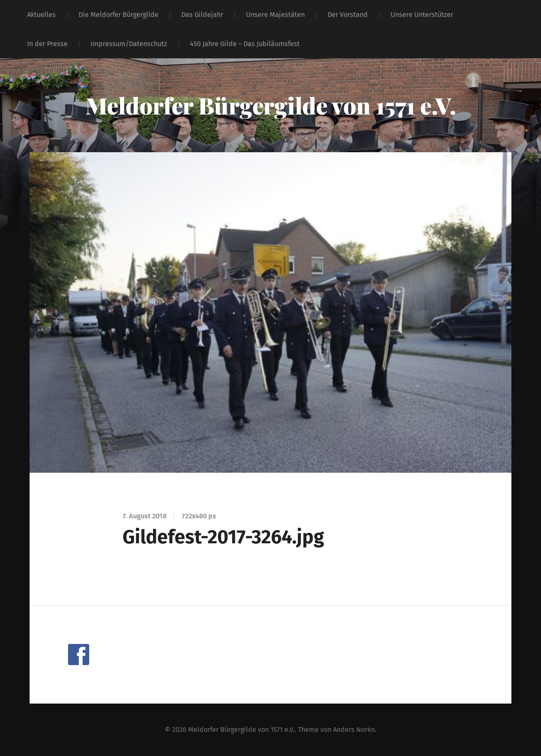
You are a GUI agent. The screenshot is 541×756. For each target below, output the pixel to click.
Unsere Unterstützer (422, 15)
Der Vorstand (348, 15)
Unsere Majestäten (275, 15)
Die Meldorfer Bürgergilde (119, 15)
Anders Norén (354, 730)
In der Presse (47, 44)
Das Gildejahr (202, 15)
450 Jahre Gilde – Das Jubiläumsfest (245, 44)
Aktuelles (41, 15)
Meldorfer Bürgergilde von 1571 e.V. (271, 105)
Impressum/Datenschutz (129, 44)
